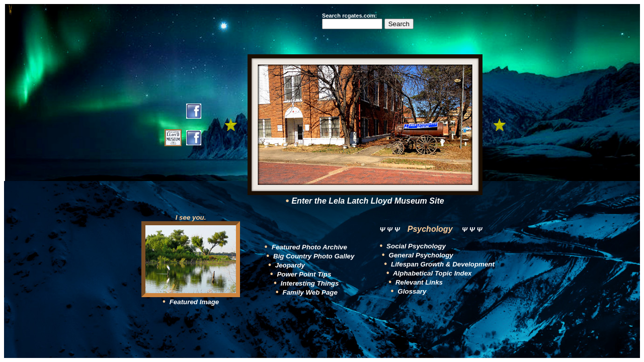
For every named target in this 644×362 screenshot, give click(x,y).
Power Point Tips (304, 274)
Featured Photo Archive (309, 247)
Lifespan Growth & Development (442, 264)
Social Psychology (415, 246)
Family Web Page (310, 292)
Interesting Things (310, 283)
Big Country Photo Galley (314, 256)
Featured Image (193, 302)
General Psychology (420, 255)
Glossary (411, 291)
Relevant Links (418, 282)
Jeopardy (290, 265)
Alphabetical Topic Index (432, 273)
